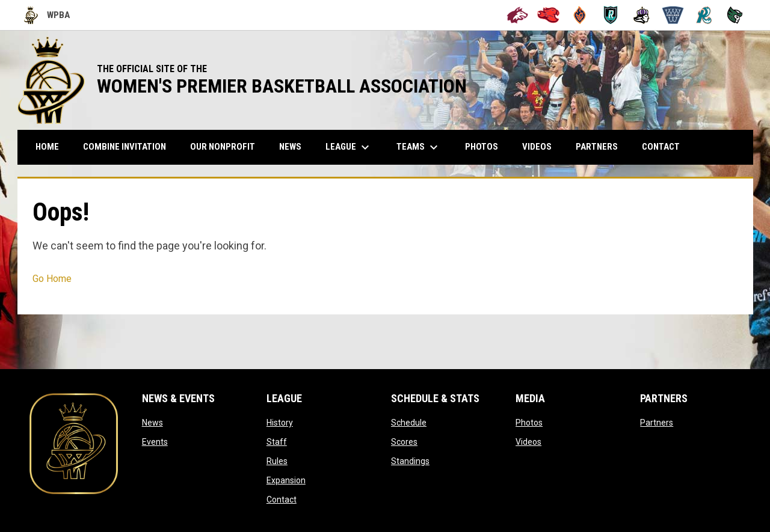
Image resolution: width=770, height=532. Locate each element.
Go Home (52, 279)
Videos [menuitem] (537, 147)
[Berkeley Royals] (611, 15)
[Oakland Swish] (673, 15)
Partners (657, 423)
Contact (282, 500)
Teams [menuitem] (419, 147)
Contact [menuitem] (661, 147)
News (152, 423)
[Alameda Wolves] (518, 15)
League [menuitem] (349, 147)
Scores (404, 442)
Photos (529, 423)
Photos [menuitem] (482, 147)
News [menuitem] (290, 147)
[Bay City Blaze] (580, 15)
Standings (410, 461)
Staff (277, 442)
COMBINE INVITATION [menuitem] (129, 146)
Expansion (286, 480)
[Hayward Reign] (642, 15)
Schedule (409, 423)
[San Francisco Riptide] (704, 15)
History (280, 423)
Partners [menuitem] (597, 147)
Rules (277, 461)
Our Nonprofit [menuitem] (227, 146)
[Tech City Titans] (735, 15)
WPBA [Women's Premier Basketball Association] (47, 15)
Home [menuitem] (47, 147)
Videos (528, 442)
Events (155, 442)
